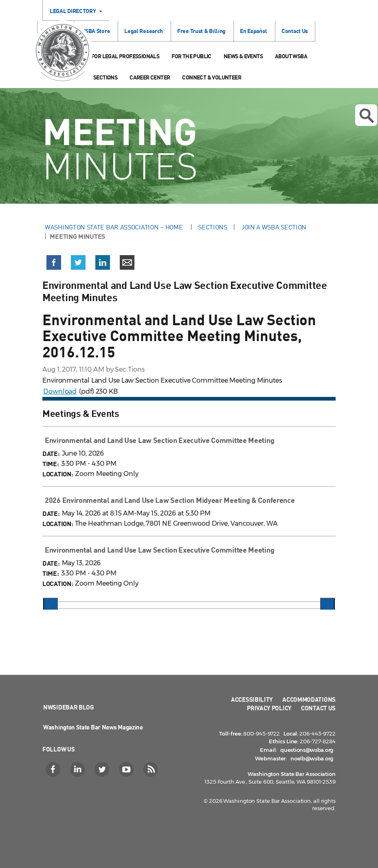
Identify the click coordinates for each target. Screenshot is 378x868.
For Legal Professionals (125, 56)
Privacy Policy (269, 708)
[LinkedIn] (78, 769)
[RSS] (152, 769)
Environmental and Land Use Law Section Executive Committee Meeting (159, 440)
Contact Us (295, 31)
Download (60, 391)
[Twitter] (103, 769)
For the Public (191, 56)
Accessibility (252, 699)
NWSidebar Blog (69, 707)
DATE (50, 453)
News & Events (243, 56)
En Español (254, 31)
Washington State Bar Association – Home (114, 227)
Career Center (150, 77)
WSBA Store (95, 31)
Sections (105, 77)
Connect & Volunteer (212, 77)
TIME (50, 464)
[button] (54, 264)
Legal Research (144, 31)
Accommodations (309, 699)
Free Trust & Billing (201, 31)
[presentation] (51, 606)
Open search (367, 116)
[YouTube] (127, 769)
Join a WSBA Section (274, 227)
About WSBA (291, 56)
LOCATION (57, 474)
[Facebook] (54, 769)
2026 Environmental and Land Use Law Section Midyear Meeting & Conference (170, 500)
